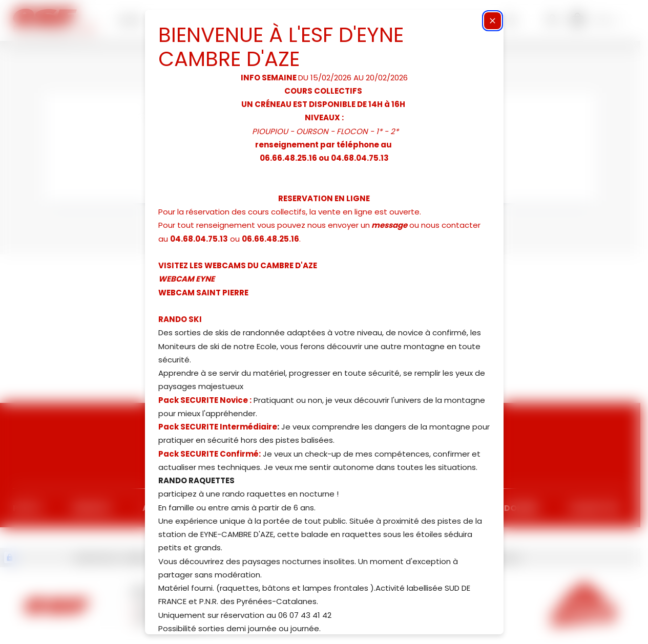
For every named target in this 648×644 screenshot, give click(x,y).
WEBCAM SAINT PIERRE (203, 293)
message (389, 225)
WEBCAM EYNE (186, 279)
